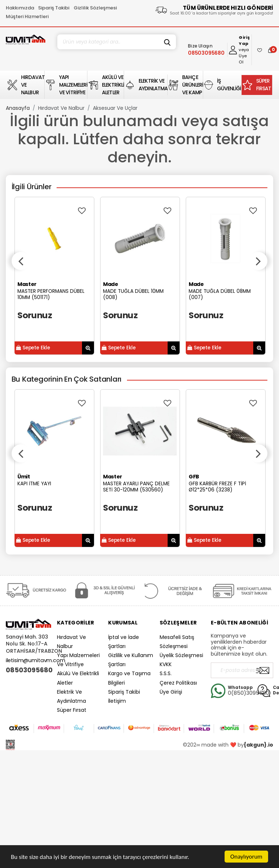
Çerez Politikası (178, 683)
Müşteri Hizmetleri (27, 16)
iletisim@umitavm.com (36, 660)
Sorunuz (35, 315)
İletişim (117, 701)
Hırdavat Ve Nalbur (61, 108)
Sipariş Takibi (54, 8)
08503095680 (28, 670)
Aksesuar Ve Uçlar (115, 108)
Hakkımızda (20, 8)
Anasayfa (18, 108)
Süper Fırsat (72, 710)
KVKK (166, 664)
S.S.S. (166, 673)
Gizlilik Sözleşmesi (95, 8)
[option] (54, 276)
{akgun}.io (259, 745)
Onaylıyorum (246, 857)
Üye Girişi (171, 692)
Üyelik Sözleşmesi (181, 655)
